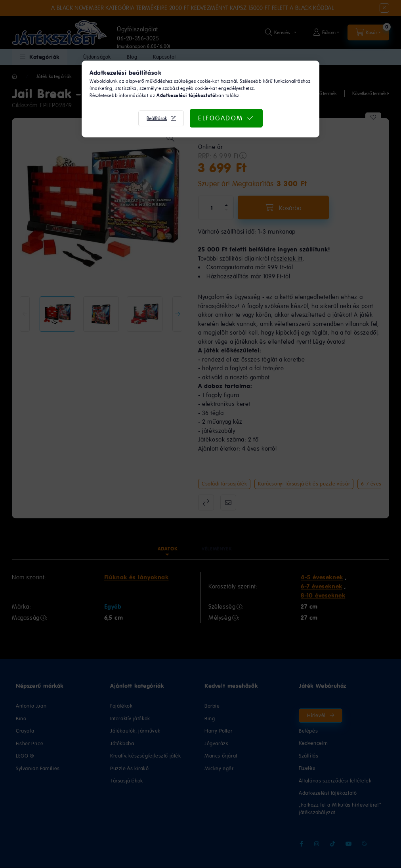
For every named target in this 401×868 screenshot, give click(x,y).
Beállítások (157, 118)
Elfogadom (221, 118)
